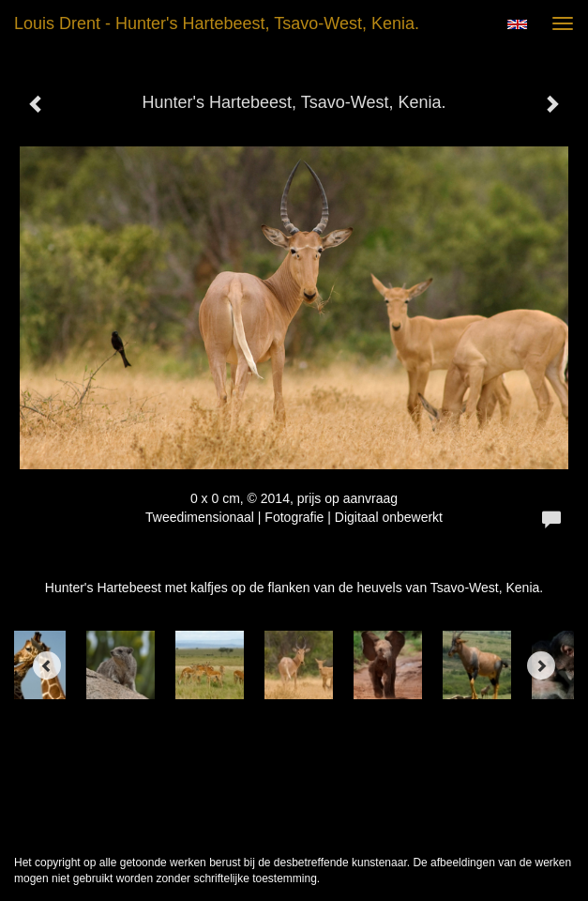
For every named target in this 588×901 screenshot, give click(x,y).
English (517, 24)
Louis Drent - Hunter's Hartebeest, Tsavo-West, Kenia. (217, 23)
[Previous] (47, 665)
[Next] (541, 665)
